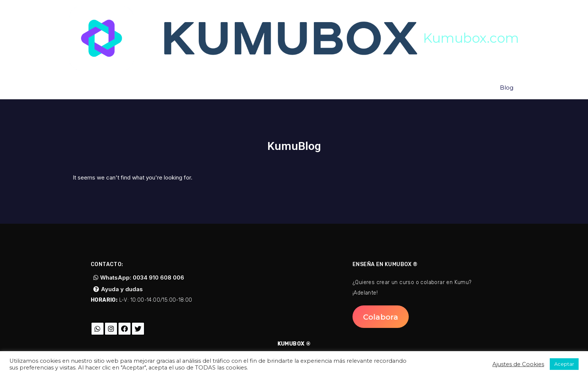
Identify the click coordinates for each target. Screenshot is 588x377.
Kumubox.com (471, 38)
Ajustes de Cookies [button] (518, 364)
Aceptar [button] (564, 364)
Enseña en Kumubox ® (385, 264)
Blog (507, 88)
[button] (139, 278)
